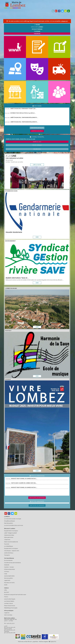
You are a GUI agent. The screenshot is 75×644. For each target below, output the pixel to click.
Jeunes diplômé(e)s (9, 576)
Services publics (8, 578)
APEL (6, 590)
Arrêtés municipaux (37, 131)
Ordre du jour (37, 142)
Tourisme (7, 544)
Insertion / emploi (9, 567)
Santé (6, 585)
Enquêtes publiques (9, 521)
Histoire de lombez (9, 535)
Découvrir (37, 27)
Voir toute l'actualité (37, 128)
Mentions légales (44, 642)
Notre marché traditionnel (11, 542)
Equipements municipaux (11, 531)
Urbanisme (7, 540)
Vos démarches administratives (12, 563)
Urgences (7, 613)
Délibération (37, 149)
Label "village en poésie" (11, 533)
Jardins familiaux (9, 553)
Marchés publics (9, 523)
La (37, 25)
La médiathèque (8, 546)
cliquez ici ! (65, 21)
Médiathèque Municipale (11, 608)
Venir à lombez (8, 615)
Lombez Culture (8, 603)
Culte (6, 574)
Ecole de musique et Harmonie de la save (15, 595)
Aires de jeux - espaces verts (12, 551)
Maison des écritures (10, 606)
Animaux (7, 572)
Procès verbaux (37, 145)
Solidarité (7, 565)
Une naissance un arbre (14, 158)
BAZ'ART (7, 592)
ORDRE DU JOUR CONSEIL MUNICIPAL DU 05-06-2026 (20, 139)
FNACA (6, 597)
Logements (7, 580)
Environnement (8, 560)
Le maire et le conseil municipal (13, 519)
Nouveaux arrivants (9, 583)
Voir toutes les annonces (37, 505)
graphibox (35, 642)
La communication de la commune (14, 525)
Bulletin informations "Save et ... (17, 278)
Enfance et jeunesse (9, 569)
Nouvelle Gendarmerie (14, 232)
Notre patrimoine (9, 537)
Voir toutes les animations (37, 498)
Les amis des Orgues (10, 599)
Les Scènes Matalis (9, 601)
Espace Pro (52, 642)
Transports (7, 555)
